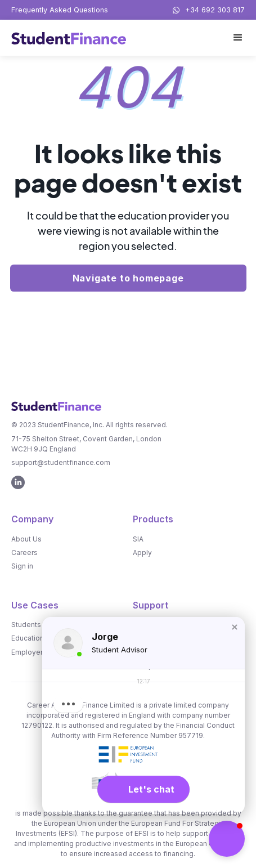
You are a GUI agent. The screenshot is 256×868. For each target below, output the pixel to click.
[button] (238, 38)
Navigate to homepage (128, 278)
